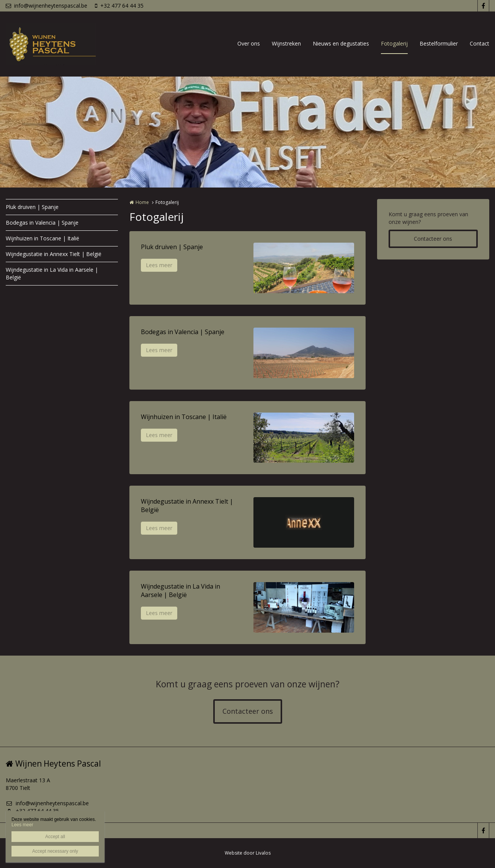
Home (142, 202)
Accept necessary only (55, 851)
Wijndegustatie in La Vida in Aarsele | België (52, 273)
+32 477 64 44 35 (119, 6)
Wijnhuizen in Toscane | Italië (42, 238)
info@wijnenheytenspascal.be (47, 6)
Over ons (249, 43)
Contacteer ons (433, 239)
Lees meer (159, 265)
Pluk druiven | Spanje (32, 207)
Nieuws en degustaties (341, 43)
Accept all (55, 837)
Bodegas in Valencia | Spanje (42, 223)
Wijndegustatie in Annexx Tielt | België (54, 254)
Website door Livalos (248, 853)
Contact (479, 43)
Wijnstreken (286, 43)
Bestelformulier (439, 43)
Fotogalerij (394, 43)
